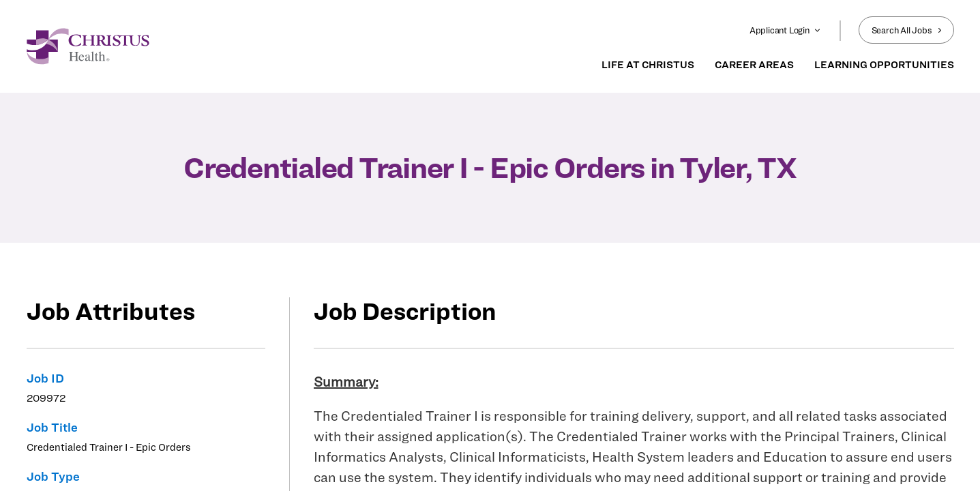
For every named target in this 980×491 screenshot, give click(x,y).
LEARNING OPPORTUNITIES (884, 65)
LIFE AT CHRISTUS (648, 65)
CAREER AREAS (754, 65)
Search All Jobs (906, 30)
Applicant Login (785, 30)
